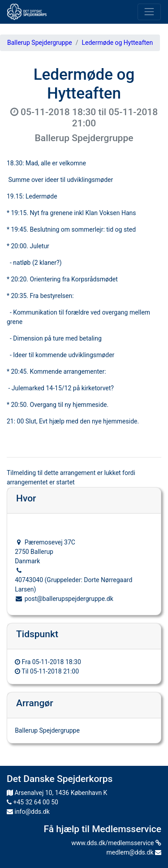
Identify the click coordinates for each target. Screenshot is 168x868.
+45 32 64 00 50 (32, 802)
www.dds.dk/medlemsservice (116, 843)
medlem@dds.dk (134, 852)
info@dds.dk (28, 812)
